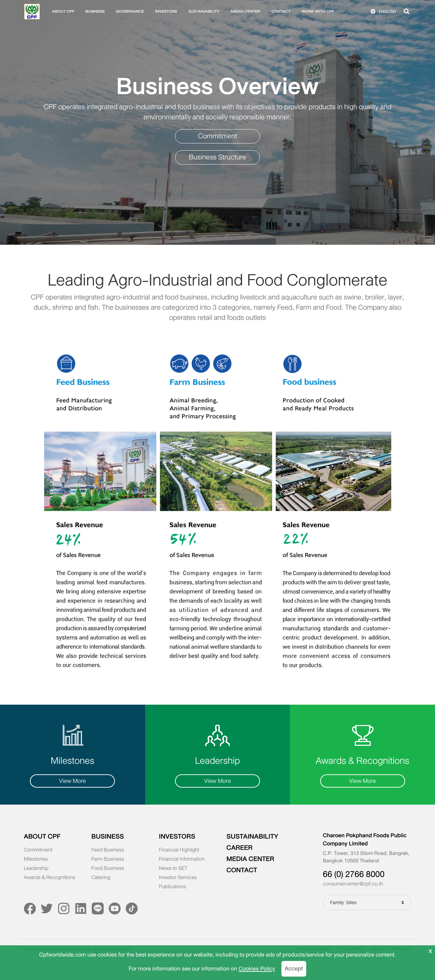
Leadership (36, 869)
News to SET (173, 869)
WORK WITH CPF (318, 11)
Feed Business (108, 850)
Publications (173, 887)
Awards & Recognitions (49, 878)
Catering (101, 878)
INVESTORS (166, 11)
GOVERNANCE (130, 11)
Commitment (218, 136)
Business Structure (218, 157)
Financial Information (182, 859)
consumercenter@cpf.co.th (353, 884)
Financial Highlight (179, 850)
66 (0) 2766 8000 (354, 874)
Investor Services (178, 878)
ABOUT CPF (63, 11)
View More (73, 781)
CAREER (239, 848)
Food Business (108, 869)
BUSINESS (95, 11)
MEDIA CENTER (246, 11)
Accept (294, 969)
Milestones (36, 859)
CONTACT (281, 11)
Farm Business (108, 859)
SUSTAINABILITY (204, 11)
